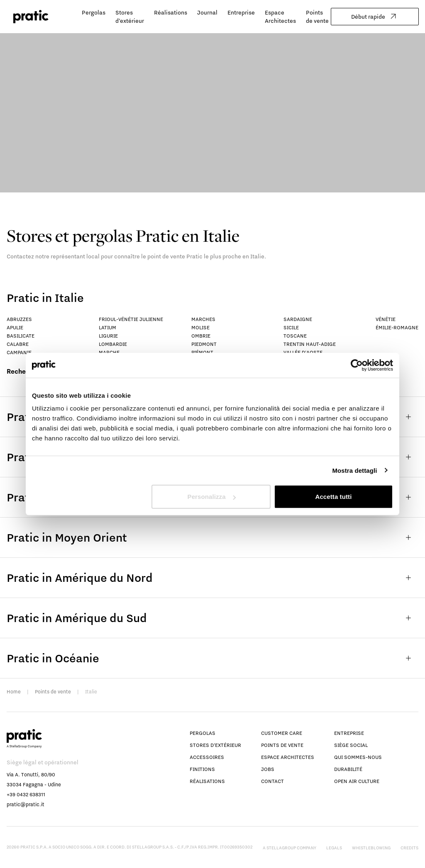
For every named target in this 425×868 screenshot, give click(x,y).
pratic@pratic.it (26, 804)
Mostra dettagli (354, 470)
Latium (107, 327)
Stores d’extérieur (215, 745)
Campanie (19, 352)
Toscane (295, 336)
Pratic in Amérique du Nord (212, 578)
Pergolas (94, 12)
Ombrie (201, 336)
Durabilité (348, 769)
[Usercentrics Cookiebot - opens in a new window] (357, 365)
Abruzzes (19, 319)
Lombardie (113, 344)
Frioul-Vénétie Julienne (131, 319)
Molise (200, 327)
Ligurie (108, 336)
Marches (203, 319)
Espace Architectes (288, 757)
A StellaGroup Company (289, 848)
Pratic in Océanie (212, 658)
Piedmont (204, 344)
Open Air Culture (357, 781)
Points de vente (53, 692)
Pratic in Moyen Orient (212, 537)
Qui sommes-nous (358, 757)
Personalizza (212, 497)
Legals (334, 848)
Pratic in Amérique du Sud (212, 618)
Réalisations (171, 12)
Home (14, 692)
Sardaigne (298, 319)
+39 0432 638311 (26, 794)
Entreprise (241, 12)
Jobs (268, 769)
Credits (409, 848)
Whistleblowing (371, 848)
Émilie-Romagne (397, 327)
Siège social (351, 745)
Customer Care (282, 733)
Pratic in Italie (45, 298)
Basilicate (21, 336)
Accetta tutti (333, 497)
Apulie (15, 327)
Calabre (18, 344)
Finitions (202, 769)
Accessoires (207, 757)
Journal (207, 12)
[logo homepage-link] (31, 17)
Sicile (291, 327)
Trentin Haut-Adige (310, 344)
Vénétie (386, 319)
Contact (272, 781)
